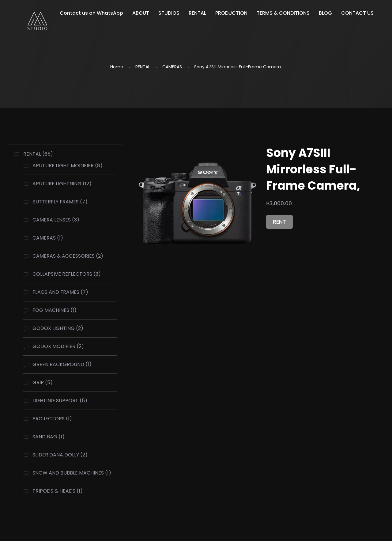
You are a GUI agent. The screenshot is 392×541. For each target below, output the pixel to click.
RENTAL (197, 13)
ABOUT (141, 13)
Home (117, 67)
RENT (279, 222)
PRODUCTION (231, 13)
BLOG (325, 13)
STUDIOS (169, 13)
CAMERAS (172, 67)
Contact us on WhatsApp (91, 13)
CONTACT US (357, 13)
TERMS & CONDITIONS (283, 13)
